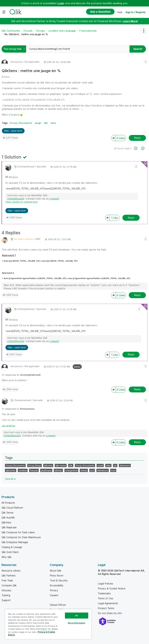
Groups (40, 31)
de (115, 465)
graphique (46, 470)
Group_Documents (85, 465)
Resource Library (11, 571)
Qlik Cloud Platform (12, 508)
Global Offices (58, 605)
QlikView (6, 522)
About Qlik (55, 571)
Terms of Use (105, 598)
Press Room (57, 576)
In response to (21, 375)
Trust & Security (59, 580)
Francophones (88, 31)
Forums (28, 31)
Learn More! (130, 21)
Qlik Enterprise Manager (15, 542)
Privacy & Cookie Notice (112, 588)
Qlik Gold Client (10, 552)
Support (6, 600)
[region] (48, 624)
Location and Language (62, 31)
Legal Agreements (108, 603)
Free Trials (7, 580)
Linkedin (54, 199)
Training (6, 595)
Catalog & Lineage (12, 547)
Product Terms (106, 608)
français (34, 470)
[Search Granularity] (15, 49)
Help (120, 12)
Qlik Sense (7, 513)
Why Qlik (6, 557)
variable (23, 470)
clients (84, 470)
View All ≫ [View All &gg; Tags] (10, 479)
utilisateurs (103, 470)
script (100, 465)
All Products (8, 503)
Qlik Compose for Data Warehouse (21, 537)
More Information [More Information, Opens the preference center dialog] (77, 623)
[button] (146, 62)
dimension (125, 465)
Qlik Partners (9, 576)
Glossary (6, 590)
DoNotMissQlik (15, 199)
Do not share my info (110, 613)
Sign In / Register (136, 12)
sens (53, 123)
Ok (77, 615)
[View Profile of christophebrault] (26, 167)
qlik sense (61, 465)
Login (61, 3)
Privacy (54, 590)
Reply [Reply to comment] (131, 218)
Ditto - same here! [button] (13, 131)
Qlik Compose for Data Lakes (18, 532)
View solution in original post (21, 202)
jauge (38, 123)
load (113, 470)
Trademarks (104, 593)
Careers (54, 595)
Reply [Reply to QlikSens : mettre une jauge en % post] (137, 138)
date (108, 465)
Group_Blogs (34, 465)
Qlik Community (11, 31)
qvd (92, 470)
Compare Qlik (9, 585)
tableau (58, 470)
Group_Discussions (21, 123)
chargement (71, 470)
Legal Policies (105, 584)
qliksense (11, 470)
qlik (46, 123)
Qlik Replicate (9, 527)
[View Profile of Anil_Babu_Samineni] (24, 239)
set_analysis (9, 426)
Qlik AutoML (8, 518)
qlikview (48, 465)
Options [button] (144, 31)
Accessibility (57, 585)
